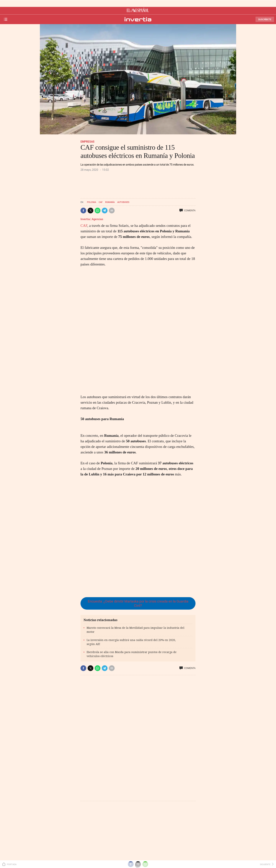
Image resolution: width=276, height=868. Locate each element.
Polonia (92, 202)
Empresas (87, 142)
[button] (83, 211)
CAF (101, 202)
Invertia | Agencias (92, 219)
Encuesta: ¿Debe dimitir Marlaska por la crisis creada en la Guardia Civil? (138, 603)
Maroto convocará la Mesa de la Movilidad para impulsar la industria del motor (136, 630)
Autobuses (123, 202)
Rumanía (110, 202)
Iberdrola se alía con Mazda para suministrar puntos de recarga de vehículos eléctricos (132, 654)
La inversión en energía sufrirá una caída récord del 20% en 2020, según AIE (131, 642)
